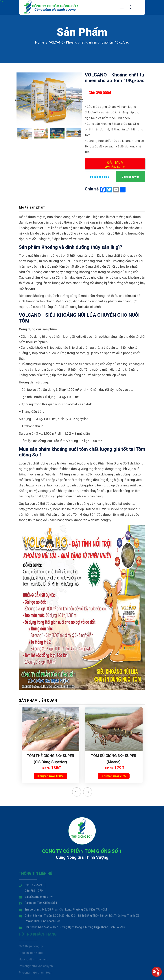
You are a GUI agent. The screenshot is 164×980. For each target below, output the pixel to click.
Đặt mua (115, 164)
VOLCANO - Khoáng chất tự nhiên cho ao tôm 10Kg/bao (89, 42)
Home (40, 42)
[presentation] (15, 100)
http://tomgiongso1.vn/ (36, 509)
